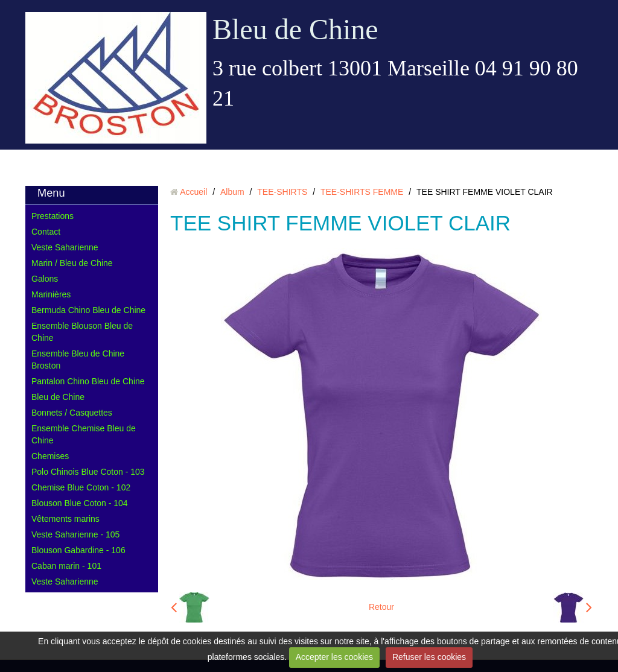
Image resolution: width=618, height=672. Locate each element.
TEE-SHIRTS (282, 192)
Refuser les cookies (429, 657)
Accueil (193, 192)
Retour (381, 607)
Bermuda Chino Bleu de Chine (88, 310)
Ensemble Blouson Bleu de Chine (82, 332)
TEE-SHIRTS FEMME (362, 192)
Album (232, 192)
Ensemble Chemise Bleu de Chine (84, 434)
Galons (45, 279)
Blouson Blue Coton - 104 (80, 503)
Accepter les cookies (334, 657)
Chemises (50, 456)
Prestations (53, 216)
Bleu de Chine (295, 29)
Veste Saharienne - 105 (75, 534)
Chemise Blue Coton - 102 (81, 487)
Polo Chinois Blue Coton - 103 (88, 472)
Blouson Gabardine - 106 (78, 550)
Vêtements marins (65, 519)
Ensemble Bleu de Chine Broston (78, 360)
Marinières (51, 294)
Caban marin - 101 (66, 566)
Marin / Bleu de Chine (72, 263)
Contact (46, 232)
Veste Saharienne (65, 247)
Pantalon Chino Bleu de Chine (88, 381)
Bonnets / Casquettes (72, 413)
